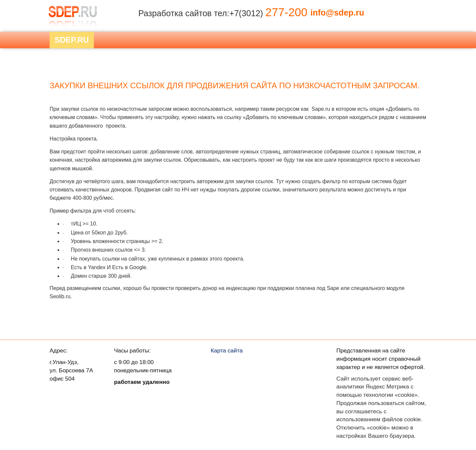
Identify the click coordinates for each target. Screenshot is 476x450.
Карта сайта (227, 350)
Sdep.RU (72, 40)
